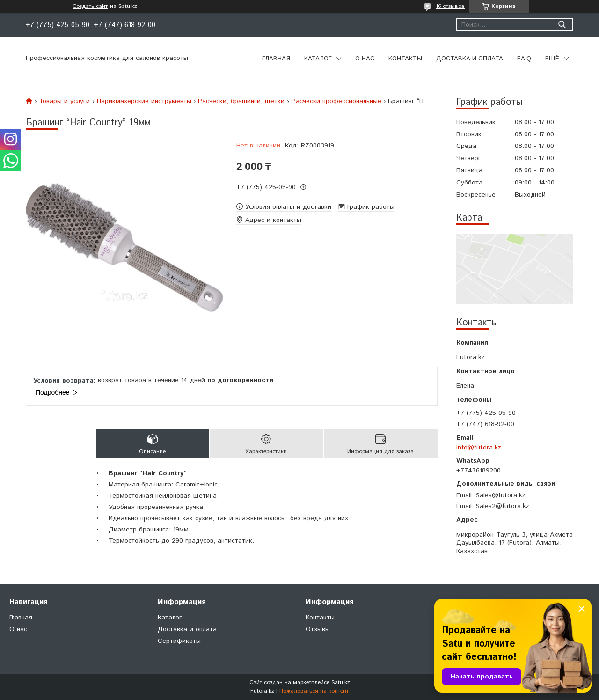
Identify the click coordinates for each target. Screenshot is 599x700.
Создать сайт (90, 7)
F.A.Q (524, 59)
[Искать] (562, 25)
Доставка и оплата (470, 59)
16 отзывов (450, 6)
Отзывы (318, 629)
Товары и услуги (64, 101)
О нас (365, 59)
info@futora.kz (479, 448)
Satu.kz (341, 682)
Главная (276, 59)
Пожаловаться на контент (314, 691)
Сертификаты (179, 641)
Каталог (318, 59)
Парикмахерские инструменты (144, 101)
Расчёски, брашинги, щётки (241, 101)
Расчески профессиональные (336, 101)
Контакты (405, 59)
